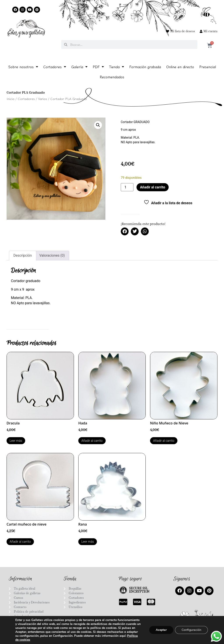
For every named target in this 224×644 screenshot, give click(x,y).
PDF (98, 67)
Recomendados (112, 77)
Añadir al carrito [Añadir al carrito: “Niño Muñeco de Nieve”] (164, 441)
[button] (98, 125)
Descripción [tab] (23, 255)
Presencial (208, 67)
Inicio (10, 99)
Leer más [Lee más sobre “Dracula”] (16, 441)
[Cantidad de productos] (127, 187)
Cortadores (55, 67)
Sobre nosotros (23, 67)
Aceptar (161, 630)
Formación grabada (145, 67)
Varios (43, 99)
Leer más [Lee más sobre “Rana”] (88, 542)
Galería (79, 67)
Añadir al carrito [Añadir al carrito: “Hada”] (92, 441)
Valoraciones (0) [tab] (52, 255)
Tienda (117, 67)
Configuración (191, 630)
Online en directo (180, 67)
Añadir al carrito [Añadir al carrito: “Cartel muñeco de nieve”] (20, 542)
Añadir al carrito (153, 187)
